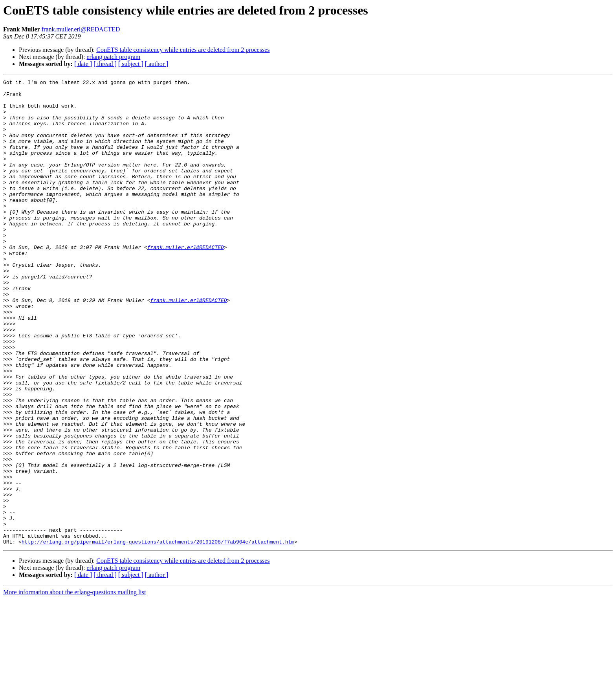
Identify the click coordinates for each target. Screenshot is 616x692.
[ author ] (157, 64)
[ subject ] (131, 64)
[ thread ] (105, 64)
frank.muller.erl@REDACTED (81, 29)
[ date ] (83, 64)
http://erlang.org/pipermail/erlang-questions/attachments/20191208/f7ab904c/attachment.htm (158, 635)
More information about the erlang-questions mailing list (74, 685)
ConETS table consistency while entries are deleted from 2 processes (183, 50)
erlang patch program (113, 57)
